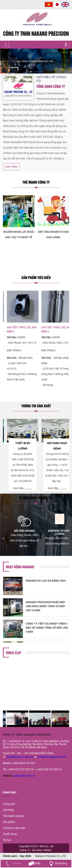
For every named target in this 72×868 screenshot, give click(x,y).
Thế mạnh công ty (14, 816)
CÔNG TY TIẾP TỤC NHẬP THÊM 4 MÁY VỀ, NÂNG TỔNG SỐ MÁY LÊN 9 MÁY (47, 629)
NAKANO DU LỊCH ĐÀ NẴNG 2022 (46, 582)
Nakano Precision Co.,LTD (50, 856)
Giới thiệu (8, 810)
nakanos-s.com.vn (24, 776)
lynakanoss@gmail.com (52, 757)
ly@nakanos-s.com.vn (20, 757)
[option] (33, 218)
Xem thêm (11, 167)
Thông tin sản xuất (14, 828)
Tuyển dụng (10, 834)
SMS (34, 863)
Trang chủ (9, 804)
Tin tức (7, 840)
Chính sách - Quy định (17, 856)
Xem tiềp (14, 483)
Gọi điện (13, 863)
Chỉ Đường (57, 863)
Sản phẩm (9, 822)
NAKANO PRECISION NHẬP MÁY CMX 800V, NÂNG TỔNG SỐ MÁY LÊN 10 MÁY (46, 608)
